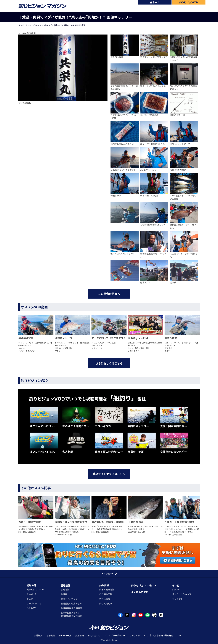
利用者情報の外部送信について (167, 635)
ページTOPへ (109, 574)
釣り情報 (104, 585)
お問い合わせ (94, 635)
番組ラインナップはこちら (109, 474)
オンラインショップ (182, 594)
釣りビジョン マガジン (39, 25)
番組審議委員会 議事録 (71, 608)
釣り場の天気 (106, 594)
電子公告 (51, 635)
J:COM (30, 599)
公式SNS (176, 589)
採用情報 (80, 635)
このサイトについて (139, 635)
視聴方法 (32, 585)
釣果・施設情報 (107, 589)
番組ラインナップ (69, 599)
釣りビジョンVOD (35, 589)
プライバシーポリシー (115, 635)
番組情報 (66, 585)
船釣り (57, 25)
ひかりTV (31, 608)
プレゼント (178, 599)
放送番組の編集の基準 (71, 603)
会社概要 (38, 635)
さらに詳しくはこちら (109, 363)
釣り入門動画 (106, 603)
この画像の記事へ (109, 294)
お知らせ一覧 (65, 635)
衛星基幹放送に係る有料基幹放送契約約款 (71, 614)
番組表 (64, 594)
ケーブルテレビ (34, 603)
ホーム (155, 2)
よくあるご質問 (140, 592)
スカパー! (31, 594)
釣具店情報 (105, 599)
